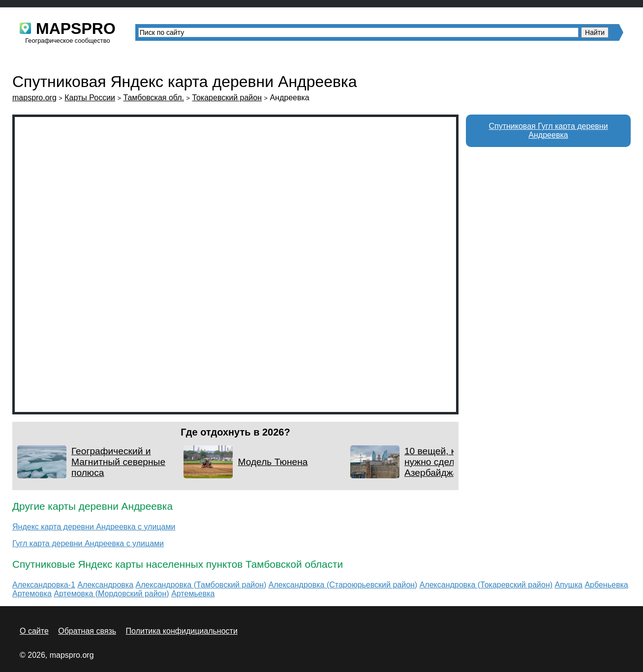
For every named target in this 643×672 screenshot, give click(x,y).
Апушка (569, 585)
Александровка (105, 585)
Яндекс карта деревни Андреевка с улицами (94, 527)
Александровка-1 (44, 585)
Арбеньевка (606, 585)
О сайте (34, 631)
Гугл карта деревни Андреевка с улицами (88, 543)
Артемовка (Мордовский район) (111, 594)
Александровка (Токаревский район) (486, 585)
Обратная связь (87, 631)
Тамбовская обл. (153, 98)
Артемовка (32, 594)
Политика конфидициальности (182, 631)
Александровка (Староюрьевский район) (343, 585)
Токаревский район (227, 98)
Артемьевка (193, 594)
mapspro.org (34, 98)
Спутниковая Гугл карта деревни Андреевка (548, 131)
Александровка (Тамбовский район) (201, 585)
